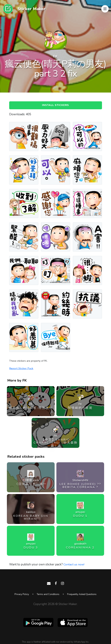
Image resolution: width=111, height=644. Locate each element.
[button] (105, 9)
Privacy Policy (22, 594)
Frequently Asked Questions (82, 594)
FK (55, 56)
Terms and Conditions (48, 594)
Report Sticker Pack (22, 369)
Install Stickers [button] (55, 105)
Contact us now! (74, 565)
